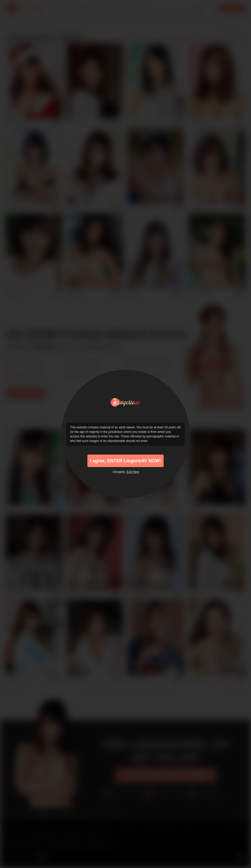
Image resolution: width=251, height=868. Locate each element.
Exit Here (133, 472)
